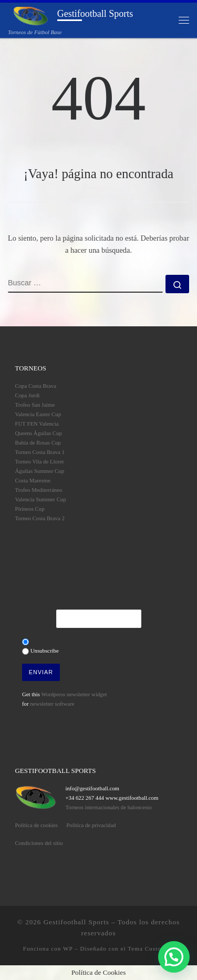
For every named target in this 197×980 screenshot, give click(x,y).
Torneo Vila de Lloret (40, 461)
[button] (174, 957)
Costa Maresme (33, 480)
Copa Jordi (28, 395)
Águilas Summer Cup (40, 471)
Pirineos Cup (30, 509)
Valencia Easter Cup (38, 414)
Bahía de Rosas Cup (38, 442)
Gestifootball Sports (76, 922)
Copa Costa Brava (36, 386)
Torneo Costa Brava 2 (40, 518)
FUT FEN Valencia (37, 424)
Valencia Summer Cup (41, 499)
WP (68, 948)
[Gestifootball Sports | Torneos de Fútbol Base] (31, 15)
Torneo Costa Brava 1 (40, 452)
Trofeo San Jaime (35, 405)
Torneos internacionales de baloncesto (108, 807)
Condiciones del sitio (39, 843)
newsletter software (52, 704)
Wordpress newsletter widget (74, 694)
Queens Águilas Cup (39, 433)
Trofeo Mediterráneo (39, 490)
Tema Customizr (151, 948)
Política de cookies (37, 825)
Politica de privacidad (91, 825)
